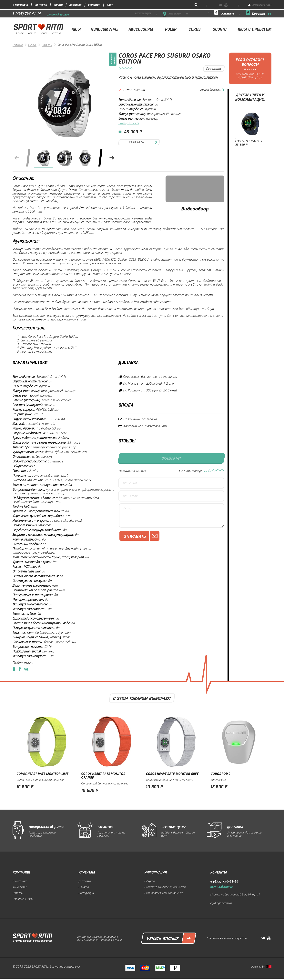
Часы (75, 29)
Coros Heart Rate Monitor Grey (172, 774)
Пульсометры (104, 29)
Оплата (58, 5)
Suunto (219, 29)
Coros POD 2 (221, 774)
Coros (194, 29)
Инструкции (86, 893)
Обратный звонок (58, 15)
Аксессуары (141, 29)
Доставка (75, 5)
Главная (18, 45)
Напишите (250, 69)
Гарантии (94, 5)
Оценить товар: (190, 471)
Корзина (262, 14)
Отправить (141, 536)
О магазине (20, 5)
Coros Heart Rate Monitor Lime (42, 774)
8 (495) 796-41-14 (27, 14)
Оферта (150, 881)
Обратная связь (23, 899)
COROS (32, 45)
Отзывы (18, 893)
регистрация (143, 14)
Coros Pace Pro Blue (249, 141)
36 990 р (241, 144)
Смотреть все (129, 123)
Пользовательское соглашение (164, 893)
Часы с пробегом (254, 29)
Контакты (41, 5)
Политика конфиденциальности (165, 887)
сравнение (227, 14)
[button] (112, 158)
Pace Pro (47, 45)
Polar (171, 29)
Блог (110, 5)
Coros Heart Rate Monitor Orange (103, 776)
